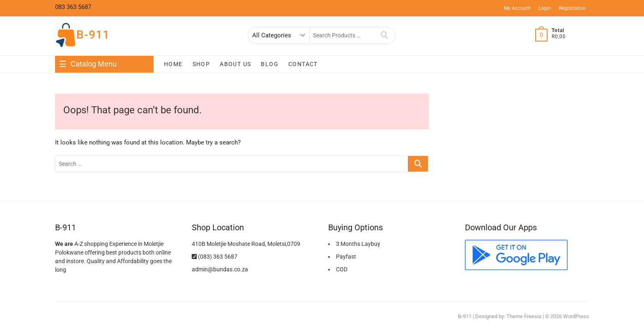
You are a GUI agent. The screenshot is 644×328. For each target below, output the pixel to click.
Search (385, 35)
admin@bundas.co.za (220, 269)
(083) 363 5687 (215, 257)
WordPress (576, 316)
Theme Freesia (524, 316)
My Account (517, 8)
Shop (201, 64)
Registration (572, 8)
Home (173, 64)
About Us (235, 64)
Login (545, 8)
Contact (303, 64)
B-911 (93, 35)
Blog (270, 64)
